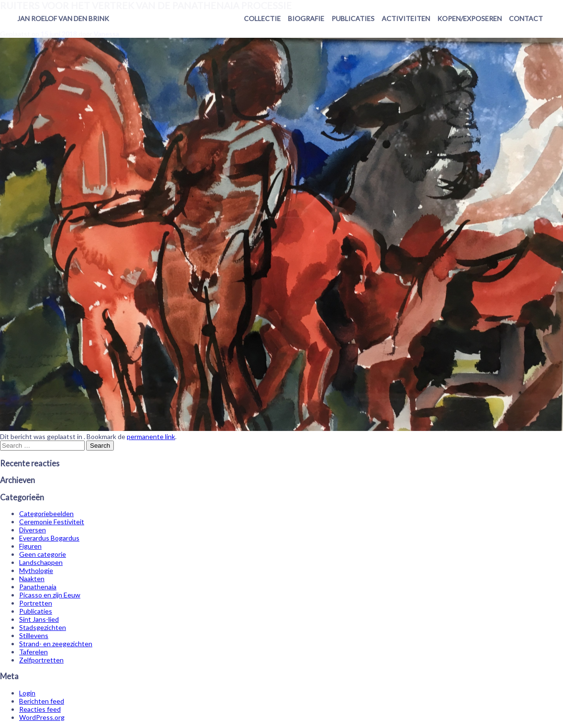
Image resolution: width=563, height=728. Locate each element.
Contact (526, 18)
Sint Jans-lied (39, 619)
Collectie (262, 18)
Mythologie (36, 570)
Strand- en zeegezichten (56, 644)
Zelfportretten (41, 660)
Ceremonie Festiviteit (52, 522)
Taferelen (33, 652)
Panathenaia (38, 587)
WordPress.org (42, 717)
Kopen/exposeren (469, 18)
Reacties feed (40, 709)
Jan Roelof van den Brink (63, 18)
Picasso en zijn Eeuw (50, 595)
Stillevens (34, 635)
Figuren (30, 546)
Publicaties (353, 18)
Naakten (32, 579)
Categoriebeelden (46, 513)
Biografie (306, 18)
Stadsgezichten (43, 627)
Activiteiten (406, 18)
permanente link (151, 436)
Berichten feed (42, 701)
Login (27, 693)
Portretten (36, 603)
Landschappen (41, 562)
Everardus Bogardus (49, 538)
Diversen (33, 530)
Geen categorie (43, 554)
